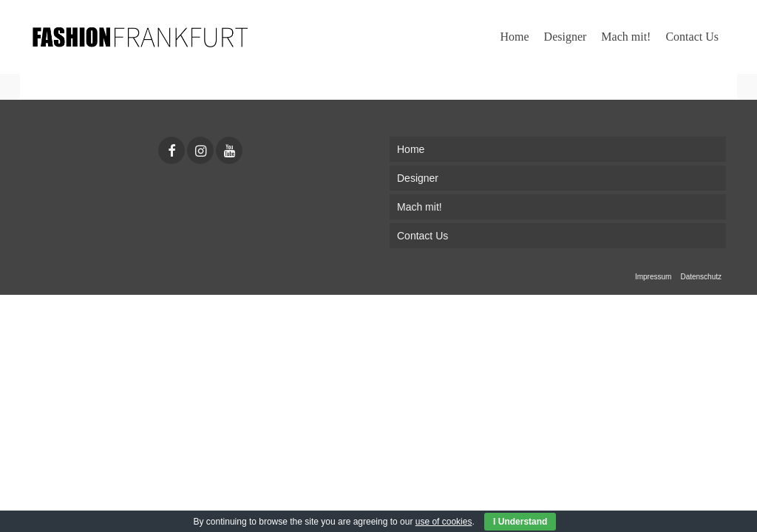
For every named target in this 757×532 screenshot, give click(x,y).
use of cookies (444, 522)
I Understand (520, 522)
